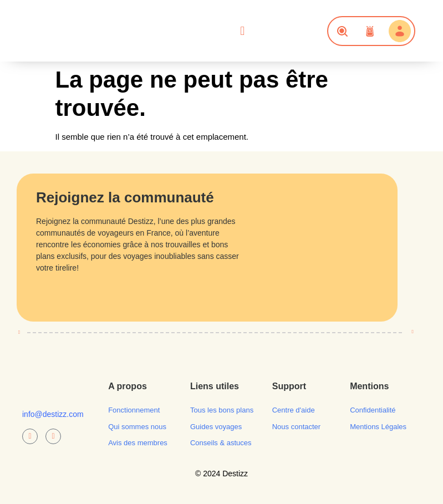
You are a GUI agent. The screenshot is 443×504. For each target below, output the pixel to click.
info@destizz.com (53, 414)
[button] (243, 31)
